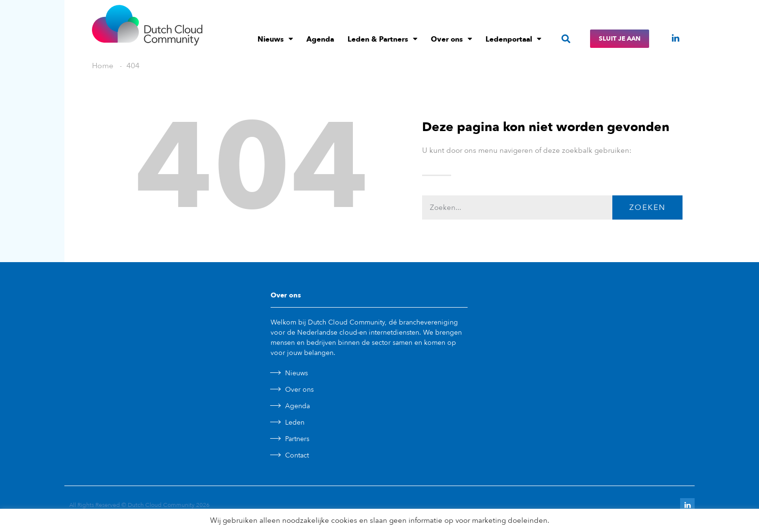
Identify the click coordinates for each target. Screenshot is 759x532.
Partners (297, 439)
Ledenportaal (513, 39)
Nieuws (275, 39)
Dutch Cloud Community (161, 505)
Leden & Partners (382, 39)
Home (103, 66)
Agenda (320, 39)
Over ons (451, 39)
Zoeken (647, 207)
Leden (295, 422)
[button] (566, 39)
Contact (297, 455)
